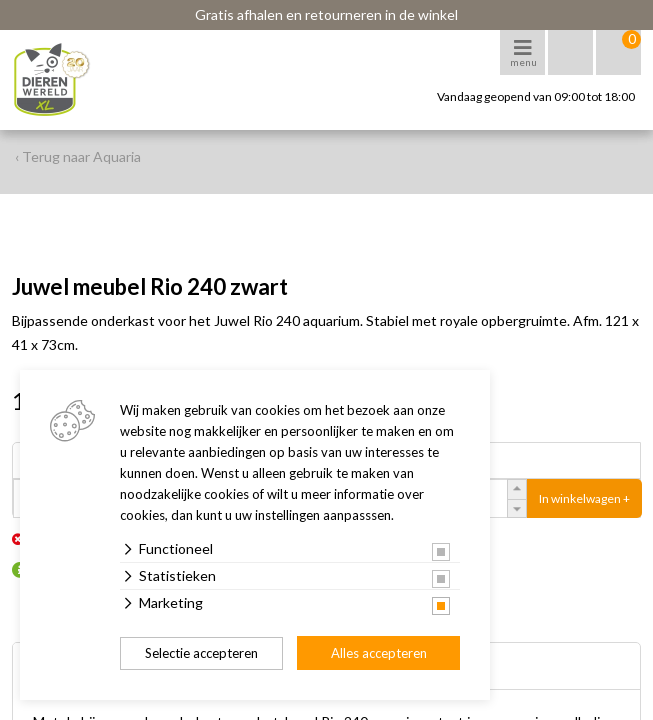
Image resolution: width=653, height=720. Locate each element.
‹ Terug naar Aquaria (78, 156)
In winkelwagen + (584, 498)
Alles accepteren (379, 653)
